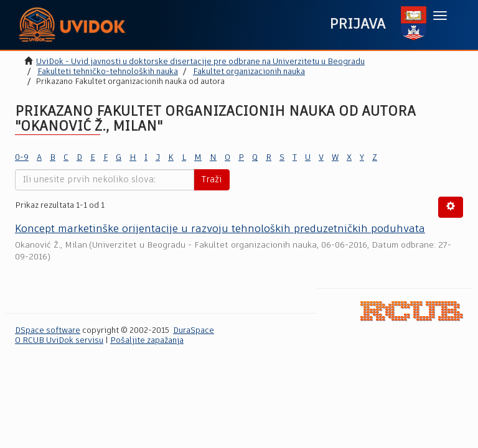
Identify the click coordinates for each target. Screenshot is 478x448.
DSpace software (48, 331)
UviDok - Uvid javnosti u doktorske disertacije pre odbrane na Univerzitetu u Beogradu (200, 62)
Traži (212, 180)
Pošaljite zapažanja (147, 341)
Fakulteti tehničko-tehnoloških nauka (108, 72)
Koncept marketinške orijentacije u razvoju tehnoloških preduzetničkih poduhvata (220, 229)
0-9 (22, 158)
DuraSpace (194, 331)
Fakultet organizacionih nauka (249, 72)
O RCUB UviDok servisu (59, 341)
